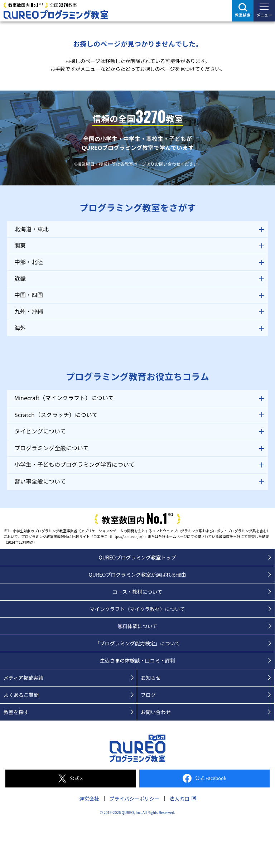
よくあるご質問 (21, 695)
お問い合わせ (156, 712)
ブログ (148, 695)
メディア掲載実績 (23, 678)
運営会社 (89, 799)
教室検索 (243, 15)
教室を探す (16, 712)
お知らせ (151, 678)
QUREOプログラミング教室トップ (137, 557)
